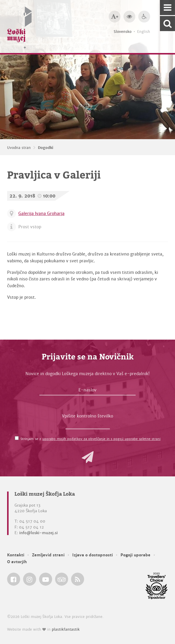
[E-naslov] (87, 391)
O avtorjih (17, 562)
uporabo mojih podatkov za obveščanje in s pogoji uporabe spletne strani (101, 439)
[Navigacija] (167, 8)
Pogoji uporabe (135, 555)
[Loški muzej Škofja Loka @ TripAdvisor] (62, 579)
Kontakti (16, 555)
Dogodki (46, 148)
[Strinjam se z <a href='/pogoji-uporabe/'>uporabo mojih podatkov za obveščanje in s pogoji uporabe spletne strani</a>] (17, 438)
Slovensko (123, 32)
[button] (88, 457)
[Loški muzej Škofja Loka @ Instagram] (30, 579)
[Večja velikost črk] (115, 17)
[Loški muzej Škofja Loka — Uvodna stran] (20, 27)
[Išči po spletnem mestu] (167, 24)
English (144, 32)
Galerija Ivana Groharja (41, 213)
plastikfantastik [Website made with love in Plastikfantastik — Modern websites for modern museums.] (66, 629)
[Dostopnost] (144, 17)
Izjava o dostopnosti (93, 555)
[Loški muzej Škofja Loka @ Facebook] (14, 579)
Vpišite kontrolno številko (87, 416)
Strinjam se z (90, 439)
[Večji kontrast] (129, 17)
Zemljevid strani (48, 555)
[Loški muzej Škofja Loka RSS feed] (78, 579)
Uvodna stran (19, 148)
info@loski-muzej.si (38, 533)
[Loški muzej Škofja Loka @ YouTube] (46, 579)
